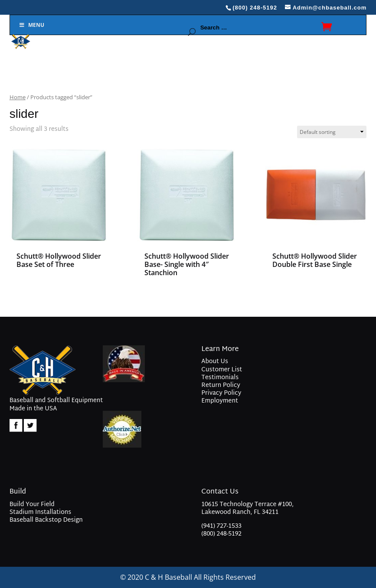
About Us (214, 362)
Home (18, 97)
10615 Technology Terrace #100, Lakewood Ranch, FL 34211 (247, 509)
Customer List (222, 370)
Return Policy (221, 385)
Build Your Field (32, 505)
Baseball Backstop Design (46, 520)
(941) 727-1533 (221, 526)
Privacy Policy (221, 393)
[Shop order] (332, 132)
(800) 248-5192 (221, 534)
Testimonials (220, 378)
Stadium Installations (40, 512)
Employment (220, 401)
